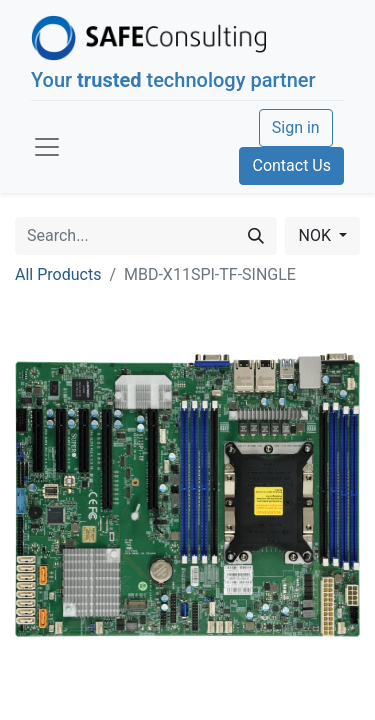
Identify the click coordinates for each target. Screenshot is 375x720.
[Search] (256, 236)
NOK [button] (316, 235)
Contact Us (291, 165)
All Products (58, 274)
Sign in (296, 127)
